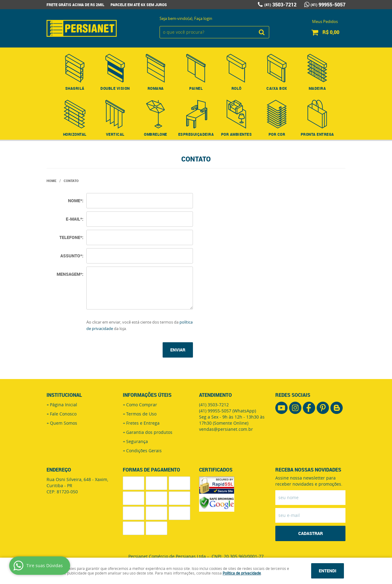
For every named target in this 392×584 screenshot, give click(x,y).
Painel (196, 88)
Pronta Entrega (317, 134)
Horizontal (75, 134)
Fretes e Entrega (143, 423)
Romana (156, 88)
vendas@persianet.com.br (226, 429)
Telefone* (71, 237)
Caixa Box (277, 88)
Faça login (203, 18)
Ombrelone (156, 134)
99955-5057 (328, 5)
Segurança (137, 441)
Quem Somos (64, 423)
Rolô (237, 88)
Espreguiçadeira (196, 134)
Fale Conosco (63, 414)
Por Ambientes (237, 134)
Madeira (317, 88)
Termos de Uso (141, 414)
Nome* (75, 201)
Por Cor (277, 134)
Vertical (115, 134)
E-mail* (74, 219)
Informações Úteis (147, 395)
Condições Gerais (144, 451)
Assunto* (71, 256)
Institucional (64, 395)
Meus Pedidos (325, 21)
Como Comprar (142, 405)
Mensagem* (69, 274)
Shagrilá (75, 88)
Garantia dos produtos (149, 432)
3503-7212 (280, 5)
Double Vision (115, 88)
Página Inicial (64, 405)
